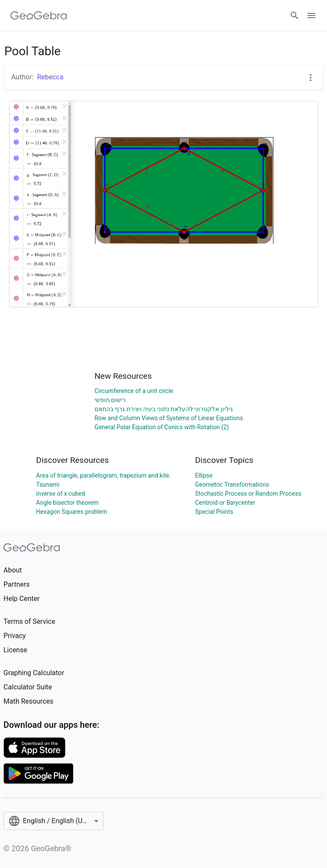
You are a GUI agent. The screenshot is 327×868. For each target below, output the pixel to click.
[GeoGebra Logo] (39, 16)
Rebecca (50, 77)
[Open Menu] (311, 16)
